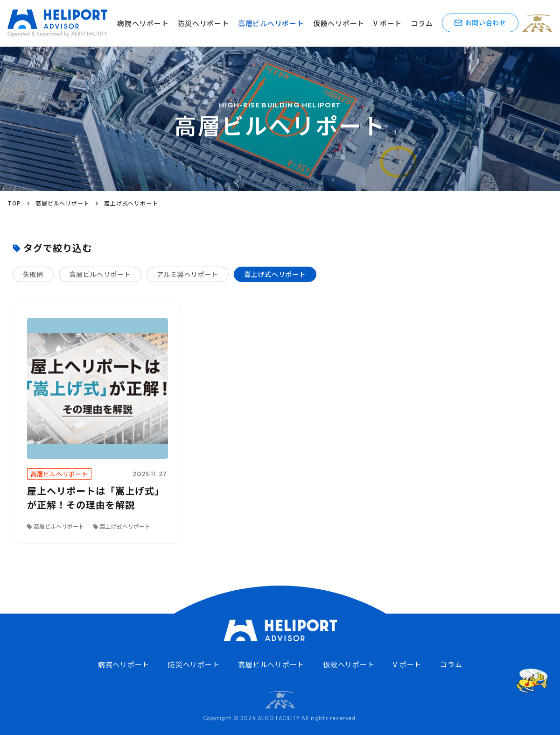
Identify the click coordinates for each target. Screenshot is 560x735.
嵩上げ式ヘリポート (275, 274)
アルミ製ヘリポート (188, 274)
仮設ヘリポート (339, 23)
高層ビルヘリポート (271, 23)
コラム (422, 23)
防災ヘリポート (203, 23)
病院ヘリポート (143, 23)
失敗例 (33, 274)
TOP (14, 203)
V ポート (388, 23)
